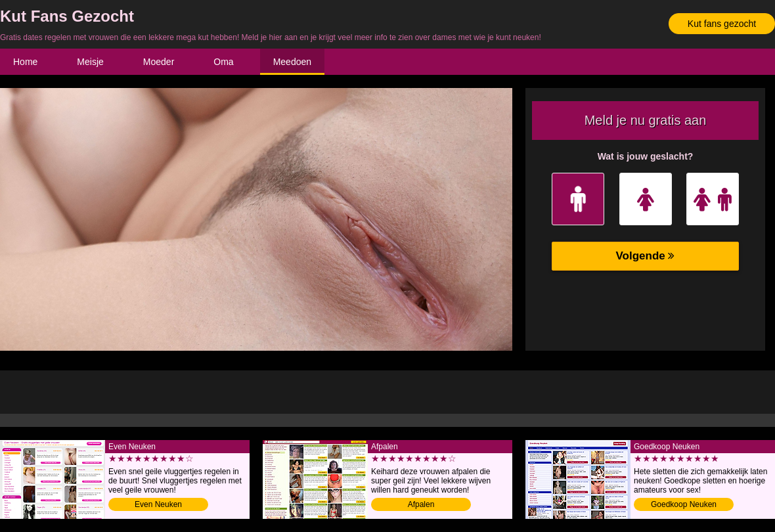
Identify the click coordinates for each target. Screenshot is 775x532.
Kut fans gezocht (722, 24)
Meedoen (292, 62)
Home (25, 62)
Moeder (159, 62)
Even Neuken (158, 504)
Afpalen (421, 504)
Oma (223, 62)
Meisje (90, 62)
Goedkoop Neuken (684, 504)
